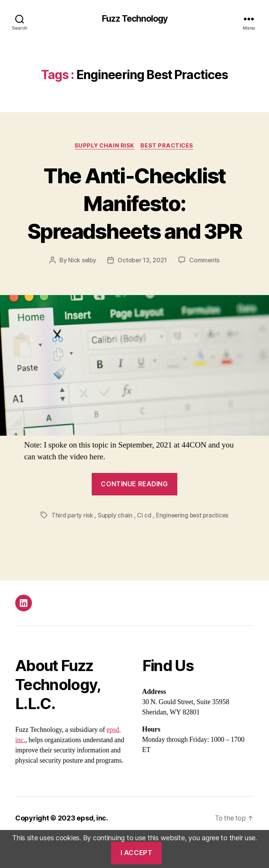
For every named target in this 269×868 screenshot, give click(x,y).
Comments (205, 289)
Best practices (169, 146)
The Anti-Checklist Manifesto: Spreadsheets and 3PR (134, 217)
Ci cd (144, 544)
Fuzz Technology (134, 19)
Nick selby (82, 289)
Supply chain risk (104, 146)
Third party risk (71, 544)
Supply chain (114, 544)
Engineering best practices (193, 544)
